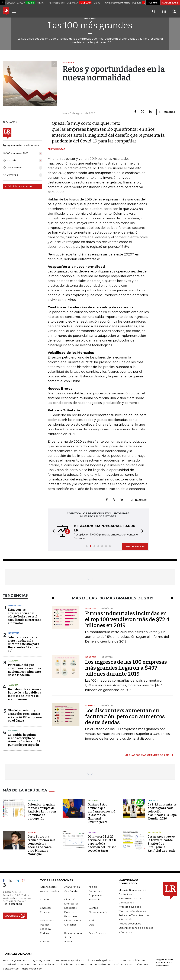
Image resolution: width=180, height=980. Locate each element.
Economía (94, 899)
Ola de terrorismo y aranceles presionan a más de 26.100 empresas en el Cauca (25, 716)
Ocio (91, 925)
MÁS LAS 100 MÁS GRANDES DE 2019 (147, 755)
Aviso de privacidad (130, 907)
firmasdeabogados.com (101, 960)
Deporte (153, 800)
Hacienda (13, 661)
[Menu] (14, 11)
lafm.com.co (143, 964)
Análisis (93, 887)
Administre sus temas (18, 186)
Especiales (70, 908)
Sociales (45, 941)
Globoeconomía (98, 912)
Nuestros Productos (130, 898)
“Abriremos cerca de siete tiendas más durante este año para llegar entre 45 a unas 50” (24, 644)
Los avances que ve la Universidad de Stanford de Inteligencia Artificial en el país (161, 844)
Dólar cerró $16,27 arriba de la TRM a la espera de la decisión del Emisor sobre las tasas (102, 844)
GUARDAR (167, 112)
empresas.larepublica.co (70, 960)
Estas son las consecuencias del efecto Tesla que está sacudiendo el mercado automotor (25, 616)
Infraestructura (73, 920)
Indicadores (47, 920)
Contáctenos (126, 903)
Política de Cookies (130, 924)
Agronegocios (48, 887)
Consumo (46, 899)
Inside (92, 920)
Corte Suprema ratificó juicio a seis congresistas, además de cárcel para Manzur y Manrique (41, 845)
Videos (68, 941)
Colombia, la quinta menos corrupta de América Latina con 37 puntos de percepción (24, 740)
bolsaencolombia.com (132, 960)
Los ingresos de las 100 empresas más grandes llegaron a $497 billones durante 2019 (126, 668)
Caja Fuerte (71, 891)
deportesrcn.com (32, 969)
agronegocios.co (42, 960)
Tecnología (155, 832)
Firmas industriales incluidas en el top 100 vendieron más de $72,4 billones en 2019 (127, 619)
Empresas (46, 908)
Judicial (32, 832)
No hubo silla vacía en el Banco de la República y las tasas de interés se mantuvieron (25, 694)
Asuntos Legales (49, 891)
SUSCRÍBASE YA (135, 546)
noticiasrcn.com (123, 964)
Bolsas (92, 832)
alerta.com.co (11, 969)
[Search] (154, 12)
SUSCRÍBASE (170, 3)
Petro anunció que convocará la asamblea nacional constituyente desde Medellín (25, 670)
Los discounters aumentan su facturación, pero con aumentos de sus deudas (125, 716)
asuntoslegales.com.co (16, 960)
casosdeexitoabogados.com (19, 964)
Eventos (93, 908)
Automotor (15, 606)
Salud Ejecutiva (97, 933)
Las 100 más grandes (90, 25)
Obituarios (70, 925)
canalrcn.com (84, 964)
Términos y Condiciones (132, 911)
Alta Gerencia (72, 887)
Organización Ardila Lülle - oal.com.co (164, 962)
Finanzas (45, 912)
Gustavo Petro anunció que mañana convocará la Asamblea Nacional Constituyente (102, 813)
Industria (14, 633)
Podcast (45, 933)
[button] (52, 531)
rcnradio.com (103, 964)
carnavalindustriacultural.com (56, 964)
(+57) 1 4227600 (12, 904)
